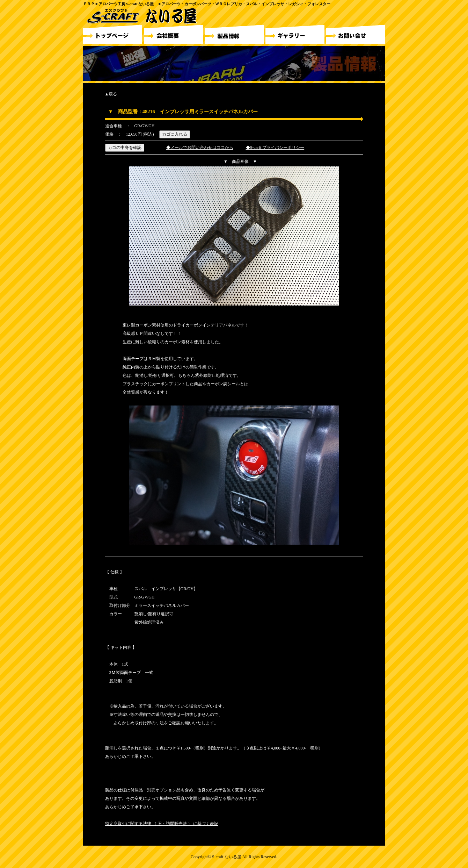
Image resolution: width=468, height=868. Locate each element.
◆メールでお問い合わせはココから (200, 148)
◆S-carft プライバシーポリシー (275, 148)
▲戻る (111, 94)
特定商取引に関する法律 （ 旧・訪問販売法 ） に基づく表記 (162, 824)
